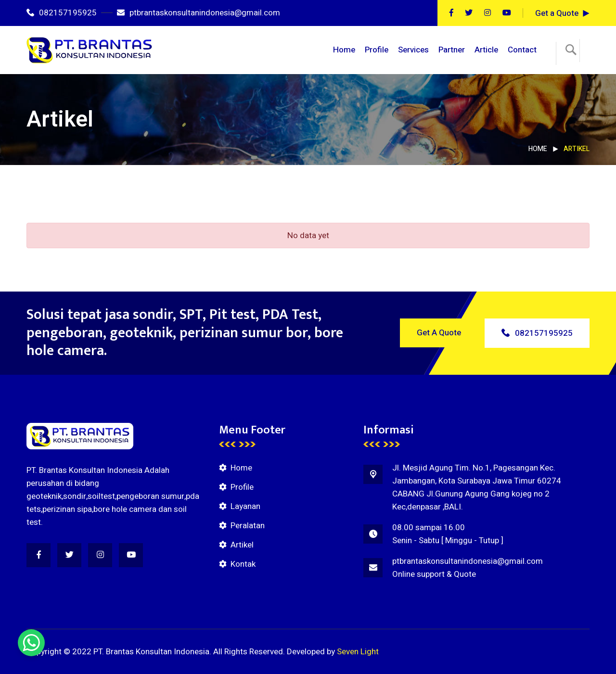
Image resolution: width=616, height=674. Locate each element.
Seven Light (358, 652)
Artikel (242, 545)
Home (344, 50)
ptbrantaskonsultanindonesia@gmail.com (199, 13)
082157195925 (62, 13)
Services (413, 50)
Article (486, 50)
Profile (377, 50)
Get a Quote (557, 13)
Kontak (243, 564)
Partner (452, 50)
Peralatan (248, 526)
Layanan (245, 506)
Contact (522, 50)
